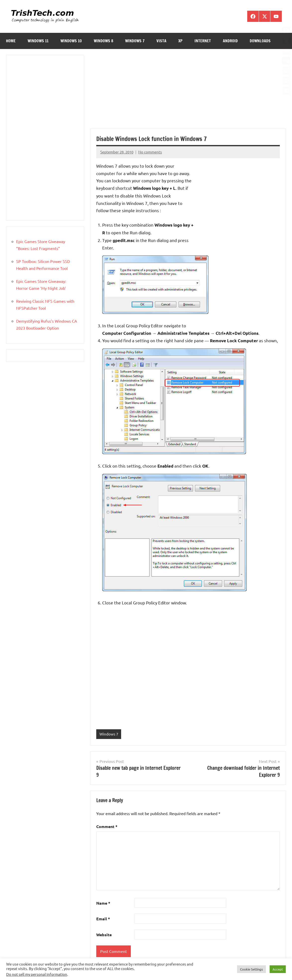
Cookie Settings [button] (251, 969)
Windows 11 (38, 41)
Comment (107, 826)
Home (11, 41)
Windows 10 (71, 41)
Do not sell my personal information (37, 974)
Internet (203, 41)
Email (103, 919)
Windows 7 (135, 41)
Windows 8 (103, 41)
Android (230, 41)
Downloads (260, 41)
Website (104, 935)
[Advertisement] (188, 92)
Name (103, 903)
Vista (161, 41)
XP (180, 41)
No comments (150, 152)
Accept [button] (278, 969)
